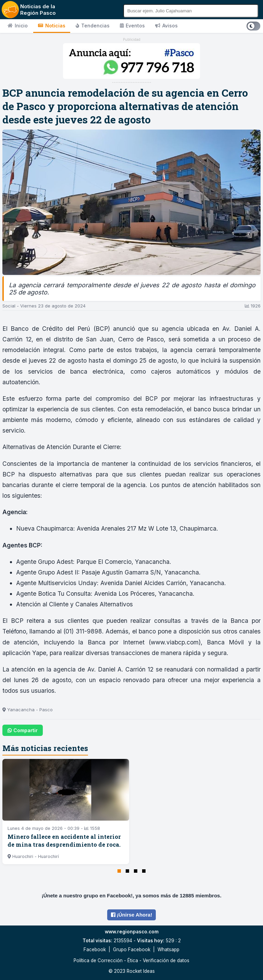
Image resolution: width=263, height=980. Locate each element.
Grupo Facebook (132, 949)
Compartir (23, 730)
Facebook (95, 949)
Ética (133, 960)
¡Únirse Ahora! (132, 915)
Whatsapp (168, 949)
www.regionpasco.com (132, 932)
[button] (119, 871)
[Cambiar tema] (253, 26)
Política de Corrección (98, 960)
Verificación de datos (166, 960)
